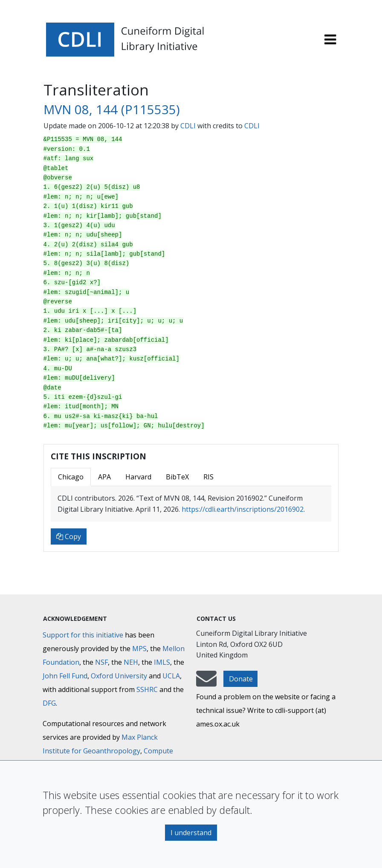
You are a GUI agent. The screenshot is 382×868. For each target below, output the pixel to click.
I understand (191, 833)
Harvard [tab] (138, 477)
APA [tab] (104, 477)
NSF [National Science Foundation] (101, 662)
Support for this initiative (83, 635)
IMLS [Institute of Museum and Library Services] (162, 662)
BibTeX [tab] (177, 477)
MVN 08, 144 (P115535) (112, 110)
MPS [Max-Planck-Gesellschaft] (139, 649)
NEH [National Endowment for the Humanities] (131, 662)
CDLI (188, 126)
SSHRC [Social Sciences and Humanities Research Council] (147, 689)
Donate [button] (241, 679)
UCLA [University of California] (171, 676)
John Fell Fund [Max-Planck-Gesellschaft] (65, 676)
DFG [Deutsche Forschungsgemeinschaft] (49, 703)
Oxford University (119, 676)
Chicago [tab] (71, 477)
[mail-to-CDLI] (206, 683)
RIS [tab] (208, 477)
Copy (69, 536)
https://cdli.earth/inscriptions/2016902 (243, 509)
